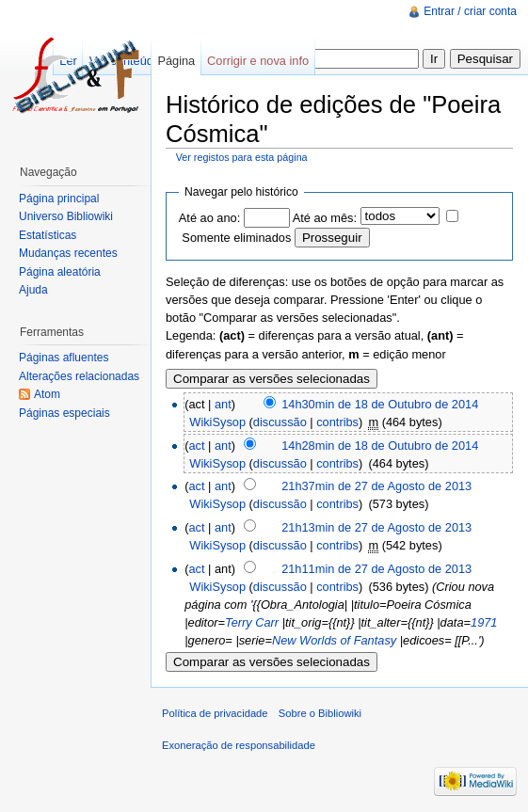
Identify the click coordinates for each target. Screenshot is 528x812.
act (196, 446)
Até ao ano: (209, 218)
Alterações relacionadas (79, 376)
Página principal (59, 199)
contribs (337, 422)
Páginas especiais (64, 413)
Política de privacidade (215, 713)
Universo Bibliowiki (66, 216)
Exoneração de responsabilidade (239, 745)
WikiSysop (217, 422)
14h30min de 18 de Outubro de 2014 (380, 404)
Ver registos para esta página (242, 157)
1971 (484, 622)
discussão (280, 422)
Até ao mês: (325, 218)
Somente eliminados (236, 238)
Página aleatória (60, 272)
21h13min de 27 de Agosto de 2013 (376, 527)
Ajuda (33, 290)
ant (223, 404)
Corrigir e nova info (258, 61)
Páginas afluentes (64, 358)
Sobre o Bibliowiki (320, 713)
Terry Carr (252, 622)
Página (176, 61)
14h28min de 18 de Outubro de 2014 (380, 446)
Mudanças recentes (68, 253)
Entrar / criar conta (470, 11)
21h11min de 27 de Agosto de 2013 (376, 569)
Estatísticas (48, 235)
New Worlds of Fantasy (334, 640)
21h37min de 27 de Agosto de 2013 (376, 486)
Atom (47, 394)
